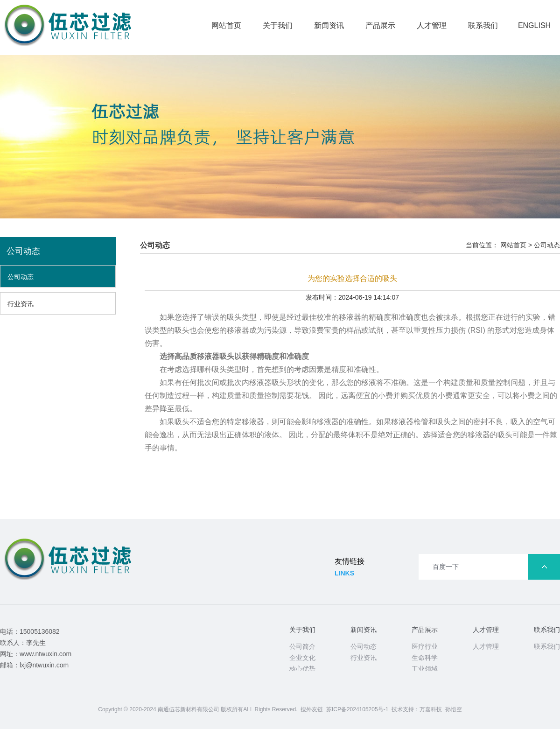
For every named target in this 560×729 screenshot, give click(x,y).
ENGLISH (534, 25)
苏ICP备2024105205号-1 (357, 709)
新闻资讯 (329, 25)
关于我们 (278, 25)
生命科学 (425, 658)
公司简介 (302, 646)
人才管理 (432, 25)
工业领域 (425, 669)
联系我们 (483, 25)
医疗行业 (425, 646)
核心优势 (302, 669)
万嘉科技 (431, 709)
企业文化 (302, 658)
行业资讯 (21, 304)
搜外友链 (312, 709)
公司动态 (21, 277)
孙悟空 (454, 709)
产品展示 (380, 25)
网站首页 (226, 25)
